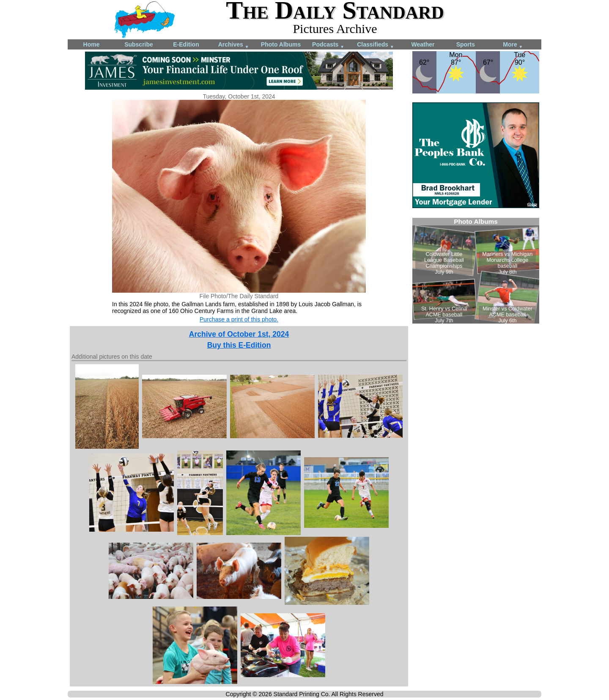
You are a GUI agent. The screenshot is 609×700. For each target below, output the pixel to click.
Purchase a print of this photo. (239, 319)
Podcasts (328, 45)
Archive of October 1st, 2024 (239, 334)
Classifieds (376, 45)
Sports (466, 44)
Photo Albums (281, 44)
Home (92, 44)
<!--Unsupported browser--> (476, 271)
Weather (423, 44)
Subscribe (139, 44)
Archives (234, 45)
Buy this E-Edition (239, 345)
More (513, 45)
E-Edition (186, 44)
